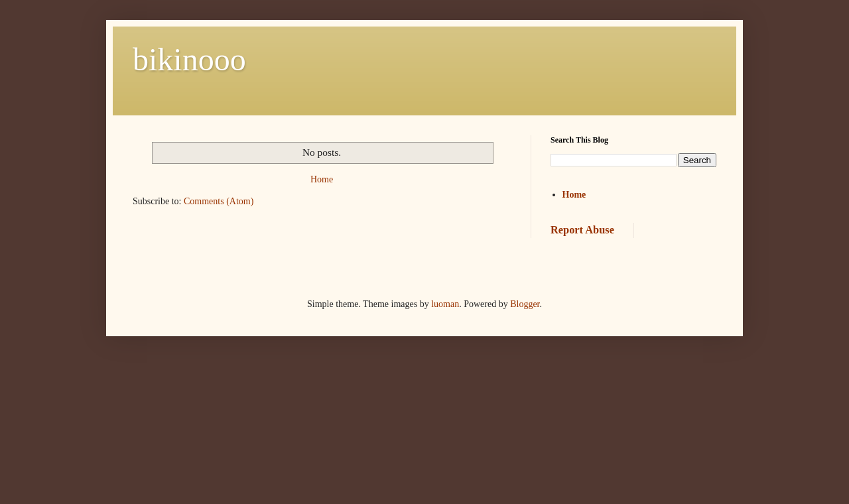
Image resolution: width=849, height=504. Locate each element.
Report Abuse (582, 230)
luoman (445, 304)
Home (322, 179)
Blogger (525, 304)
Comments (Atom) (219, 201)
